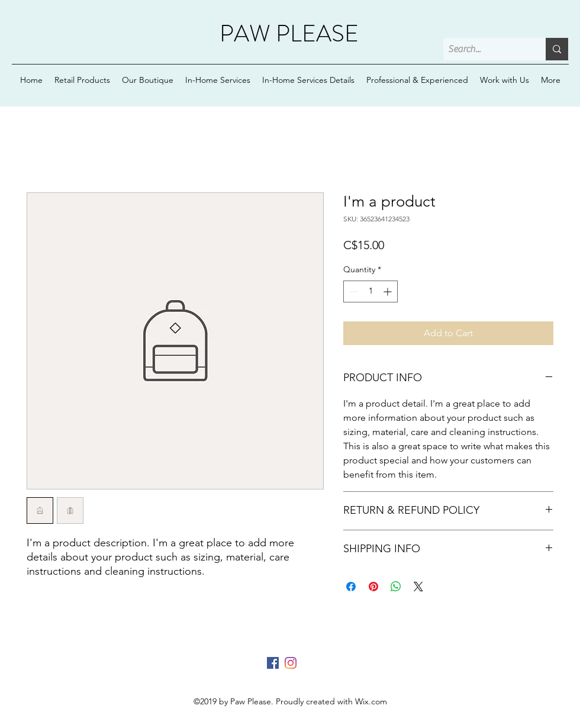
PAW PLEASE (289, 33)
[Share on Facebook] (351, 587)
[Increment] (389, 291)
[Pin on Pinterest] (373, 587)
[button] (308, 80)
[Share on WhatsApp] (396, 587)
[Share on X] (418, 587)
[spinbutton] (370, 291)
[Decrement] (352, 291)
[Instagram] (291, 663)
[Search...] (484, 49)
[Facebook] (273, 663)
